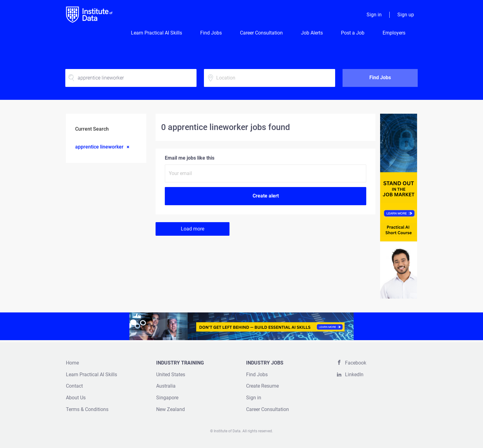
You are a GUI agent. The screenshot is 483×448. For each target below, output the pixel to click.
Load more (193, 229)
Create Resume (262, 386)
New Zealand (170, 409)
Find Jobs (380, 77)
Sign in (374, 15)
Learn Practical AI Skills (91, 375)
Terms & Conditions (87, 409)
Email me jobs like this (190, 158)
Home (72, 363)
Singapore (167, 398)
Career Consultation (268, 409)
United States (171, 375)
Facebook (356, 363)
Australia (166, 386)
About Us (76, 398)
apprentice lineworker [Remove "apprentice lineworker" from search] (99, 147)
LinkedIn (354, 375)
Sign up (406, 15)
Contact (74, 386)
